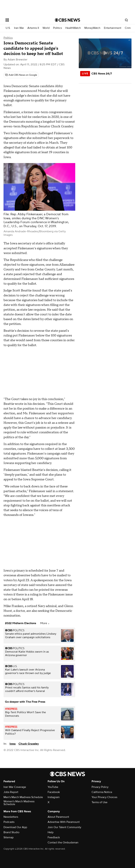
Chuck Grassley (29, 744)
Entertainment (113, 28)
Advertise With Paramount (64, 822)
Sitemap (9, 837)
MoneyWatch (92, 28)
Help (51, 832)
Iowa (13, 744)
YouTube (53, 787)
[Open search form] (126, 20)
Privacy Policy (100, 787)
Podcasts (9, 822)
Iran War (19, 28)
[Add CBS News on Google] (21, 75)
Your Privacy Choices (104, 797)
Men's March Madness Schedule (23, 797)
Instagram (54, 797)
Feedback (54, 837)
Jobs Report (11, 792)
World (46, 28)
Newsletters (11, 817)
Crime (128, 28)
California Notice (102, 792)
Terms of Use (99, 802)
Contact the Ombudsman (63, 843)
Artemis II (33, 28)
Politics (57, 28)
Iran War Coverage (15, 787)
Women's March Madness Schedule (19, 803)
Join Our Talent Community (64, 827)
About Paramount (58, 817)
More (45, 623)
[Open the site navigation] (26, 20)
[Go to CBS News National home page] (67, 20)
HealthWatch (73, 28)
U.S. (8, 28)
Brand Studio (11, 832)
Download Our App (15, 827)
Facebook (54, 792)
